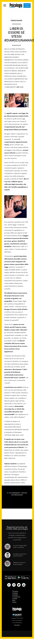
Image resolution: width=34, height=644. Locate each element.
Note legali (17, 625)
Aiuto (14, 600)
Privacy (14, 602)
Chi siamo (15, 591)
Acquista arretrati (27, 6)
